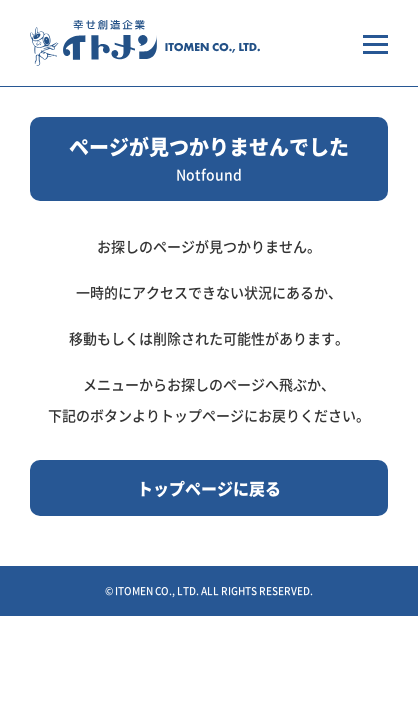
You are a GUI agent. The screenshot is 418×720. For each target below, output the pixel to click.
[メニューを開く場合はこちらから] (375, 43)
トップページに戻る (209, 488)
